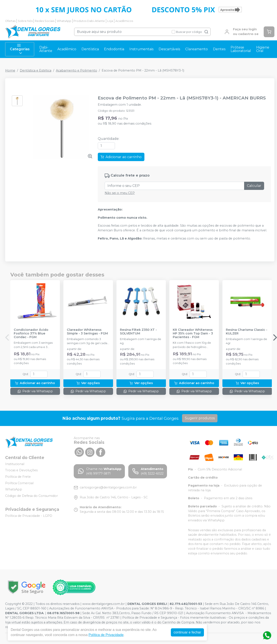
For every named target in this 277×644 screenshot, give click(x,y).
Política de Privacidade (106, 635)
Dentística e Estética (36, 70)
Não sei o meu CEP (120, 193)
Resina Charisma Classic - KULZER (247, 332)
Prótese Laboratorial (241, 49)
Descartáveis (169, 49)
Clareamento (197, 49)
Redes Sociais (45, 21)
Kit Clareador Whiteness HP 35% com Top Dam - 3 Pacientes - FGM (193, 334)
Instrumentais (141, 49)
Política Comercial (19, 483)
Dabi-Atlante (46, 49)
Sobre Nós (25, 21)
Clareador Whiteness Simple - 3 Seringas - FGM (87, 332)
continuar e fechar (187, 632)
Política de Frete (18, 477)
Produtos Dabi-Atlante (89, 21)
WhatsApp (64, 21)
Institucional (15, 464)
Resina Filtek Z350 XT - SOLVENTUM (138, 332)
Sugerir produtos (200, 418)
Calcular (254, 186)
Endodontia (114, 49)
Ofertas (10, 21)
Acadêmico (67, 49)
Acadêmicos (124, 21)
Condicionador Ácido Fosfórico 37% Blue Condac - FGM (31, 334)
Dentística (90, 49)
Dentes (219, 49)
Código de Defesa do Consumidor (31, 496)
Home (10, 70)
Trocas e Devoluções (21, 470)
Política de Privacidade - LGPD (29, 516)
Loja (110, 21)
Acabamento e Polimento (77, 70)
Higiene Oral (263, 49)
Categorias (20, 49)
